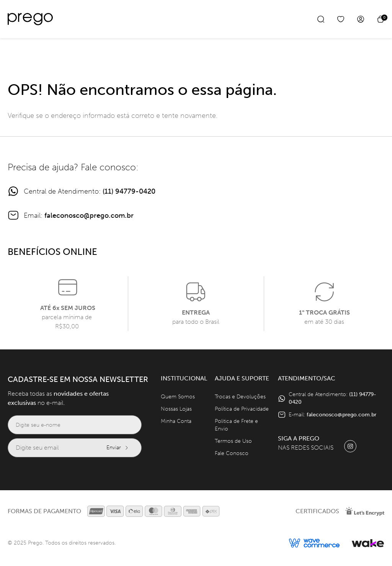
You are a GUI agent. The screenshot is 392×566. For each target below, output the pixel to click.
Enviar (118, 448)
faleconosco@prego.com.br (89, 215)
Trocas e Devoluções (240, 397)
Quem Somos (178, 397)
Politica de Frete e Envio (236, 425)
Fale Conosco (232, 453)
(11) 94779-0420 (129, 191)
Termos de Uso (233, 441)
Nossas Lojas (176, 409)
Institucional (184, 378)
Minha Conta (176, 421)
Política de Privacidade (242, 409)
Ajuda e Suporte (242, 378)
